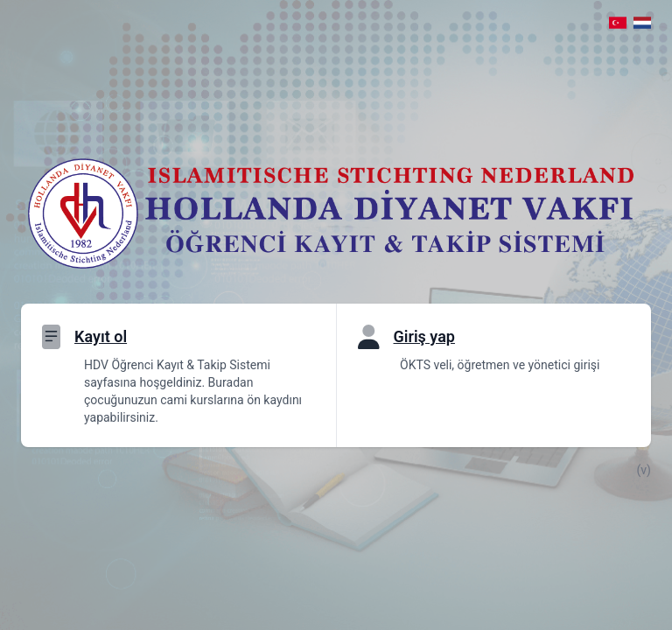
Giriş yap (424, 336)
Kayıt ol (101, 336)
